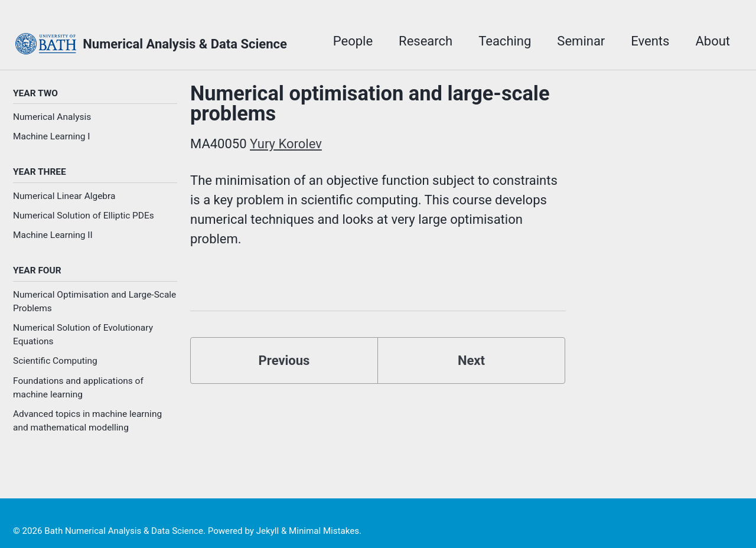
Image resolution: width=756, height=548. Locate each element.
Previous (284, 361)
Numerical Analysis (52, 117)
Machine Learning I (52, 136)
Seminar (581, 41)
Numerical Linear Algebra (64, 196)
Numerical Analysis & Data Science (185, 44)
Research (426, 41)
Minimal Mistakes (324, 531)
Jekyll (268, 531)
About (713, 41)
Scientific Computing (55, 361)
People (353, 41)
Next (471, 361)
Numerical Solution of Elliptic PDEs (84, 216)
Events (650, 41)
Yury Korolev (286, 144)
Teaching (505, 41)
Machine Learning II (53, 235)
